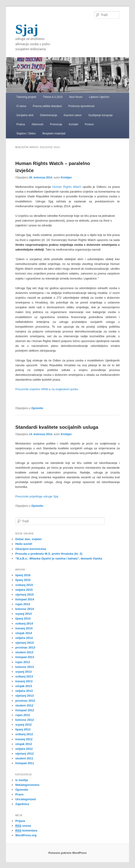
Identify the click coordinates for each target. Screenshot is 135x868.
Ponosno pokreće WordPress (67, 853)
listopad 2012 (25, 710)
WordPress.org (26, 835)
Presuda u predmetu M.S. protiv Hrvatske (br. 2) (49, 554)
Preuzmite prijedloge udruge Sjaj (37, 496)
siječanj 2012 (24, 754)
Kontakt (73, 124)
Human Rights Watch (67, 187)
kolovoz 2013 (25, 667)
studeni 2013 (24, 652)
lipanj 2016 (23, 575)
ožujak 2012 (24, 744)
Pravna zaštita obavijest (47, 106)
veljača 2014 (24, 638)
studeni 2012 (24, 705)
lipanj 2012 (23, 729)
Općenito (37, 408)
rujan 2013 (23, 662)
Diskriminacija (49, 115)
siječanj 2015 (24, 595)
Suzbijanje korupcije (100, 115)
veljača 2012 (24, 749)
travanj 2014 (24, 628)
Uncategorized (26, 799)
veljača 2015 (24, 590)
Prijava (20, 821)
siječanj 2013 (24, 696)
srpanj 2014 (24, 614)
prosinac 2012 (25, 701)
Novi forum (76, 97)
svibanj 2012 (24, 734)
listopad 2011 (25, 763)
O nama (21, 106)
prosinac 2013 (25, 647)
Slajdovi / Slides (26, 133)
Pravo (19, 794)
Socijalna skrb (25, 115)
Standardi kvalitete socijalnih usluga (57, 427)
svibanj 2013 (24, 676)
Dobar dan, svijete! (29, 539)
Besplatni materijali (54, 133)
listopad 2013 (25, 657)
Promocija (56, 124)
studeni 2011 (24, 758)
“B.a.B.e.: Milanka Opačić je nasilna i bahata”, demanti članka (59, 558)
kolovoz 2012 (25, 720)
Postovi (89, 124)
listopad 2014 (25, 599)
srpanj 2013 (24, 672)
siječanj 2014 (24, 643)
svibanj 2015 (24, 585)
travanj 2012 (24, 739)
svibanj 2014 (24, 624)
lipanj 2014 (23, 618)
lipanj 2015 (23, 580)
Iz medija (22, 780)
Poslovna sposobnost (81, 106)
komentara (26, 831)
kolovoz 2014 (25, 609)
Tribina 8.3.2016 (53, 97)
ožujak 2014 (24, 633)
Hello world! (24, 544)
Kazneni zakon (73, 115)
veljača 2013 (24, 691)
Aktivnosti (37, 124)
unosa (23, 826)
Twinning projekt (26, 97)
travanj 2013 (24, 681)
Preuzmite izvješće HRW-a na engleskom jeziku (47, 389)
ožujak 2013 (24, 686)
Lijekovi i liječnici (99, 97)
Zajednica (22, 804)
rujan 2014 (23, 604)
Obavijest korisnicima (31, 549)
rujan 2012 (23, 715)
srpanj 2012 (24, 725)
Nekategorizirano (27, 785)
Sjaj (27, 29)
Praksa (21, 124)
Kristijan (66, 178)
